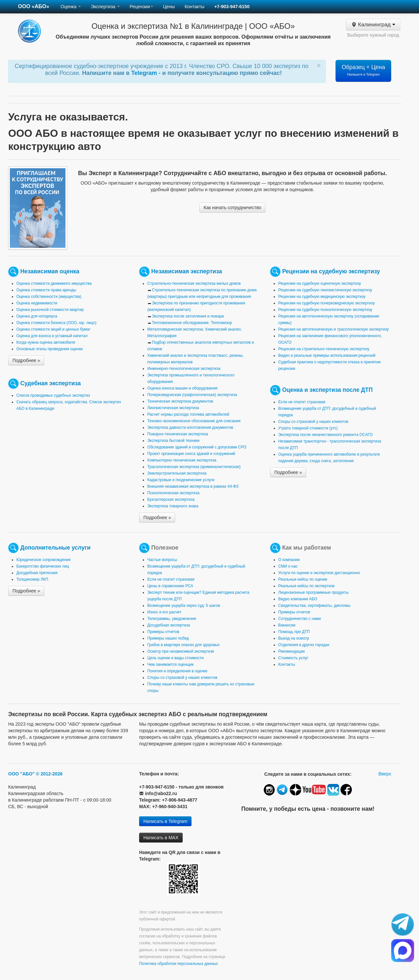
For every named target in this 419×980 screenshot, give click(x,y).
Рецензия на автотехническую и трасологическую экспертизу (334, 329)
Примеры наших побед (168, 638)
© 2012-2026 (49, 774)
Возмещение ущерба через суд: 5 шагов (184, 606)
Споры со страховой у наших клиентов (313, 422)
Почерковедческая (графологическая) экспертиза (192, 395)
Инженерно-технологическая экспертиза (184, 369)
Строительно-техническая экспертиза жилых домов (194, 283)
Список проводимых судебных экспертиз (53, 395)
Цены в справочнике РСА (170, 586)
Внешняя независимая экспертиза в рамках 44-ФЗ (193, 486)
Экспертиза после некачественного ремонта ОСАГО (326, 435)
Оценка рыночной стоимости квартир (50, 310)
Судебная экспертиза (51, 383)
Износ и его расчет (164, 612)
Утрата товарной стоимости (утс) (308, 428)
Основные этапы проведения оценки (50, 349)
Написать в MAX (161, 838)
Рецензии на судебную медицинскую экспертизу (322, 297)
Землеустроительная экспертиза (177, 473)
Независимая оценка (50, 271)
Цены (169, 7)
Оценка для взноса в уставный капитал (52, 336)
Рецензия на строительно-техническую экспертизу (324, 349)
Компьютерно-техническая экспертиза (182, 460)
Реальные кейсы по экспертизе (306, 586)
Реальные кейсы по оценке (303, 579)
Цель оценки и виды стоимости (175, 658)
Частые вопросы (162, 560)
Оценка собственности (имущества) (49, 297)
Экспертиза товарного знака (173, 506)
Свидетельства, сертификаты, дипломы (314, 606)
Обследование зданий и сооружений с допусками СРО (197, 447)
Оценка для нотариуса (37, 316)
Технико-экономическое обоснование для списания (194, 421)
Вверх (385, 774)
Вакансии (287, 625)
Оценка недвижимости (37, 303)
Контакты (194, 7)
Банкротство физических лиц (43, 566)
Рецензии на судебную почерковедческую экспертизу (327, 303)
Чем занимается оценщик (170, 664)
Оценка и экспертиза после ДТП (328, 390)
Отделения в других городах (304, 645)
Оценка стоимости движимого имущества (54, 283)
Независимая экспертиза (187, 271)
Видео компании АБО (298, 599)
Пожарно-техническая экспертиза (178, 434)
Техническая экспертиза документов (180, 401)
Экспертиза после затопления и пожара (188, 316)
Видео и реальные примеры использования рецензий (327, 355)
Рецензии (141, 7)
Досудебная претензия (37, 573)
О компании (289, 560)
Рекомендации (291, 651)
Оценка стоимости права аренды (46, 290)
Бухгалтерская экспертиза (171, 499)
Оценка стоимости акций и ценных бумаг (53, 329)
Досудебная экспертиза (169, 625)
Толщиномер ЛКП (32, 579)
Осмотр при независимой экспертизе (181, 651)
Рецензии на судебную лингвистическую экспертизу (325, 290)
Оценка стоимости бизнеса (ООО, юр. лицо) (56, 323)
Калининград (373, 25)
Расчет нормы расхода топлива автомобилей (188, 414)
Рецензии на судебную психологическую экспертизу (325, 310)
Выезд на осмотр (294, 638)
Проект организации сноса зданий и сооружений (191, 454)
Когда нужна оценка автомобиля (46, 342)
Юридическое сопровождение (44, 560)
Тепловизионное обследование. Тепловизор (192, 323)
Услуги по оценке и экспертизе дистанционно (319, 573)
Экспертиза (105, 7)
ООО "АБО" (21, 774)
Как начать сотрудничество (232, 208)
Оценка (71, 7)
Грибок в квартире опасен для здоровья (183, 645)
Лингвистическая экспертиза (173, 408)
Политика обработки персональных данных (179, 964)
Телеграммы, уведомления (172, 619)
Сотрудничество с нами (300, 619)
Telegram (145, 73)
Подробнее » (26, 360)
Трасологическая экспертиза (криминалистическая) (194, 467)
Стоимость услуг (293, 658)
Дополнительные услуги (55, 548)
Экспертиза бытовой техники (173, 441)
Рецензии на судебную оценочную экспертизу (320, 283)
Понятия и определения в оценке (177, 671)
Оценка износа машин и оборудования (182, 388)
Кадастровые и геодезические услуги (181, 480)
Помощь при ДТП (294, 632)
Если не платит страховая (302, 402)
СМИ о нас (288, 566)
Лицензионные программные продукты (313, 592)
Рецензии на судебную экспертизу (331, 271)
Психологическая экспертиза (173, 493)
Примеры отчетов (163, 632)
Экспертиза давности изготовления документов (190, 427)
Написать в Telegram (165, 821)
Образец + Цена (364, 70)
